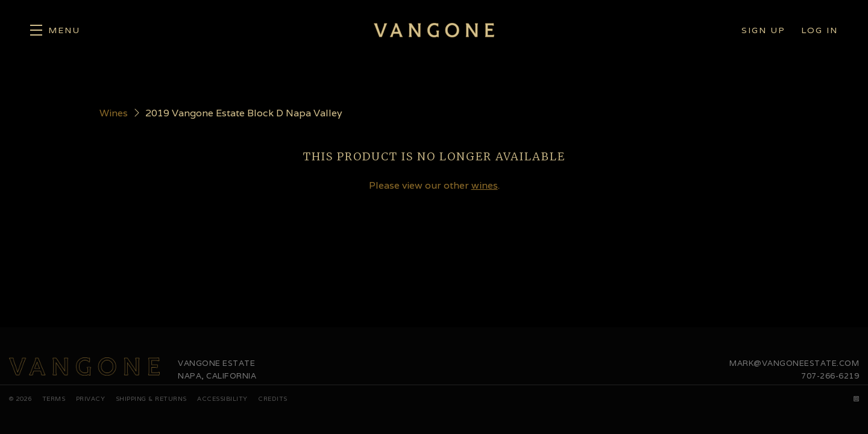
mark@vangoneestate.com (794, 363)
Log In (819, 30)
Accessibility (222, 399)
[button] (55, 30)
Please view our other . (434, 185)
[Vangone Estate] (84, 366)
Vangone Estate (434, 30)
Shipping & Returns (151, 399)
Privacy (91, 399)
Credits (273, 399)
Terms (54, 399)
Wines (114, 113)
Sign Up (763, 30)
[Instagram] (857, 399)
